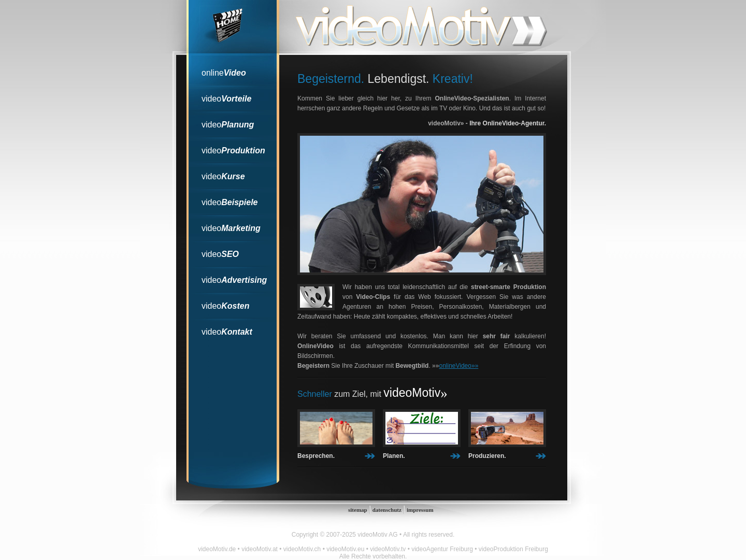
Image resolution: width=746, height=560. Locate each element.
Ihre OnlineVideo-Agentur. (508, 123)
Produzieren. (487, 456)
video (226, 99)
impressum (420, 510)
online (224, 73)
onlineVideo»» (458, 366)
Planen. (394, 456)
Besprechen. (316, 456)
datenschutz (387, 510)
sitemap (358, 510)
